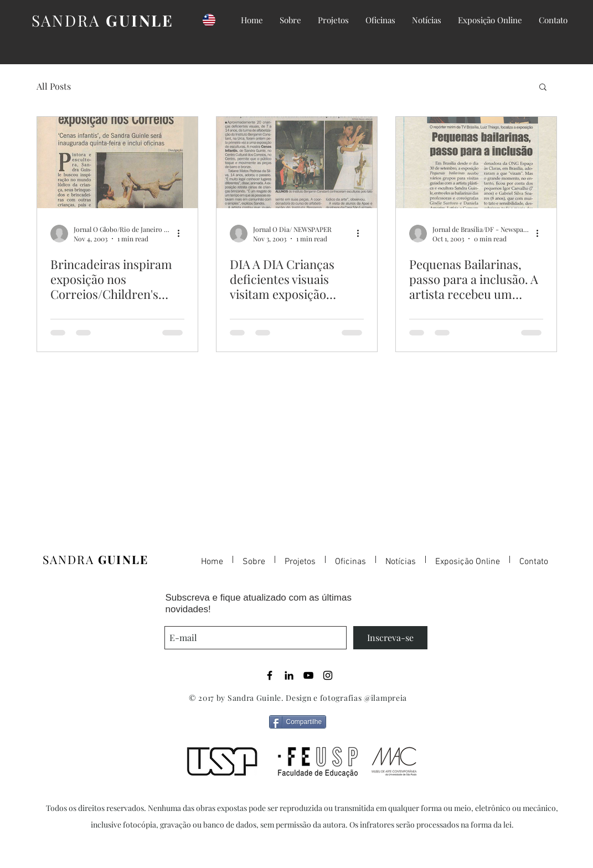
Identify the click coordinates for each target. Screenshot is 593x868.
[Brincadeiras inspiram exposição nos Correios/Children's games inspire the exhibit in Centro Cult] (117, 162)
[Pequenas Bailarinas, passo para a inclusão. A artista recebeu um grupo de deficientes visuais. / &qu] (476, 162)
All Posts (54, 86)
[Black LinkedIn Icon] (289, 675)
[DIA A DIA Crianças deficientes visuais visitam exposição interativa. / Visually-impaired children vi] (297, 162)
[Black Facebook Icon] (270, 675)
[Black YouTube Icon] (308, 675)
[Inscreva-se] (390, 638)
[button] (543, 88)
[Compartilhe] (298, 722)
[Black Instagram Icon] (328, 675)
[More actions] (183, 234)
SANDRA (103, 20)
